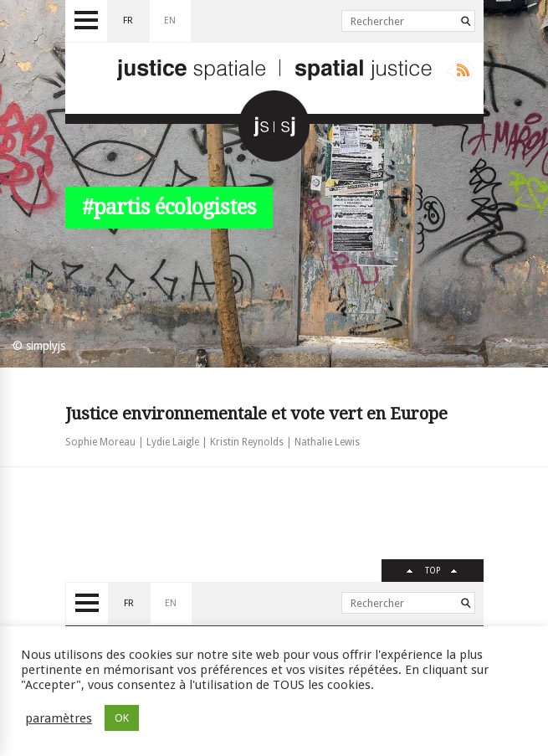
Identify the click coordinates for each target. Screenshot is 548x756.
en (170, 21)
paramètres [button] (59, 718)
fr (128, 21)
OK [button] (122, 718)
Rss (460, 70)
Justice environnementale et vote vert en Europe (256, 414)
